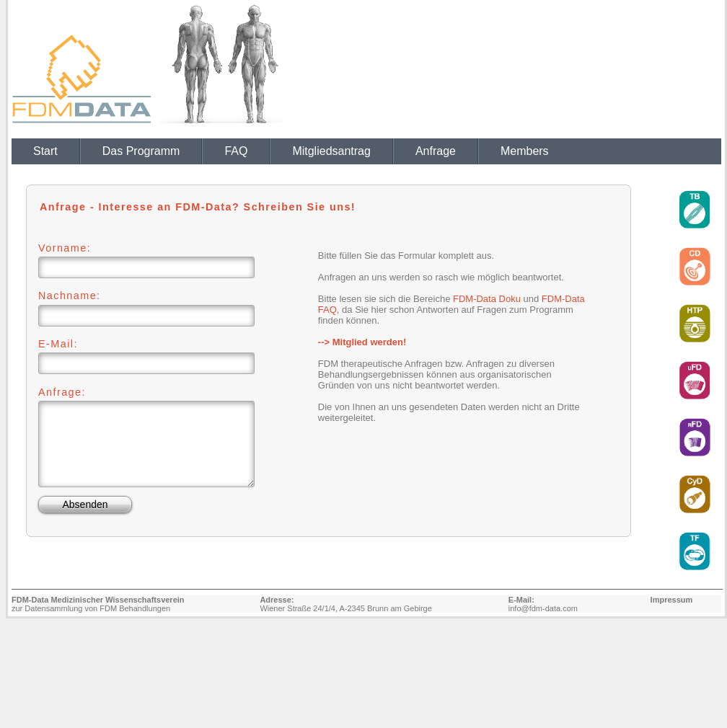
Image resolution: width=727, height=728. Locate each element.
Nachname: (70, 296)
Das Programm (141, 151)
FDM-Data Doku (487, 299)
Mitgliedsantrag (331, 151)
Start (45, 151)
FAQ (236, 151)
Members (525, 151)
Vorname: (65, 248)
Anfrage (436, 151)
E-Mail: (58, 344)
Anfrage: (62, 392)
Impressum (672, 600)
